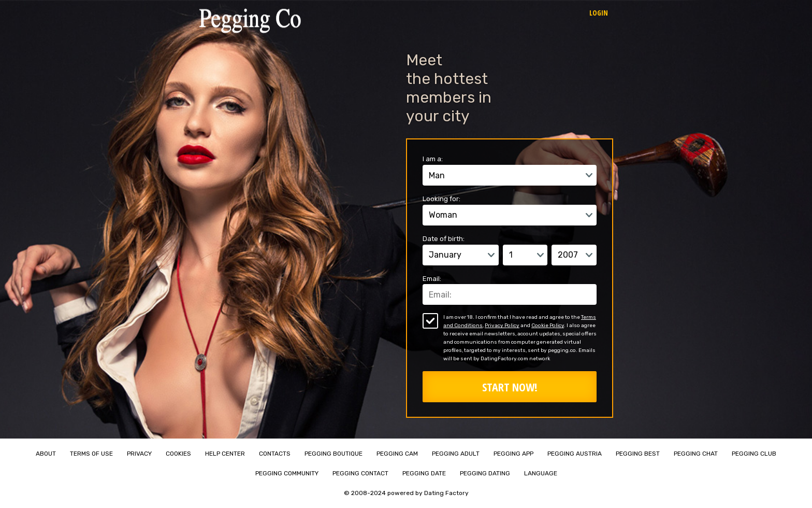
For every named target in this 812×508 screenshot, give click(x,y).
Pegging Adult (456, 454)
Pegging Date (424, 473)
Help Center (225, 454)
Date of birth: (444, 239)
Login (599, 13)
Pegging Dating (485, 473)
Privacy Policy (502, 326)
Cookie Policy (548, 326)
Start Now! (510, 387)
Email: (432, 279)
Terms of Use (91, 454)
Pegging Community (287, 473)
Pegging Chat (696, 454)
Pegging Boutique (334, 454)
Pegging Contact (360, 473)
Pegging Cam (397, 454)
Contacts (275, 454)
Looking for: (441, 199)
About (46, 454)
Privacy (139, 454)
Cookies (178, 454)
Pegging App (513, 454)
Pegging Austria (575, 454)
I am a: (433, 159)
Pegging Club (754, 454)
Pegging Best (638, 454)
